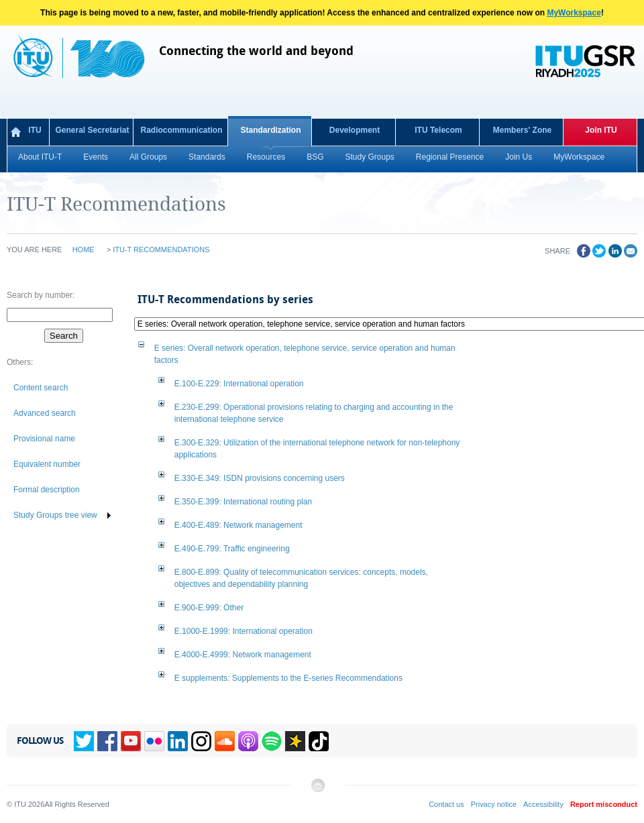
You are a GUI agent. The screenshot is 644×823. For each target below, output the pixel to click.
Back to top (317, 790)
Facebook (107, 741)
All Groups (148, 157)
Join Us (519, 157)
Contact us (446, 804)
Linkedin (178, 741)
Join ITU (601, 130)
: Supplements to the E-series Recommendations (288, 678)
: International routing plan (243, 502)
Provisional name (44, 439)
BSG (315, 157)
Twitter (84, 741)
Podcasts (248, 741)
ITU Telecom (438, 130)
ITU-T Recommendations (161, 250)
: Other (209, 608)
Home (84, 250)
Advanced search (45, 413)
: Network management (238, 525)
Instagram (201, 741)
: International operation (239, 384)
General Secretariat (92, 130)
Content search (41, 388)
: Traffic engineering (232, 549)
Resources (266, 157)
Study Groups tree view (55, 515)
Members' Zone (523, 130)
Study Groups (369, 157)
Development (355, 130)
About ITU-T (40, 157)
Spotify (272, 741)
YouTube (131, 741)
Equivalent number (47, 464)
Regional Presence (450, 157)
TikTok (319, 741)
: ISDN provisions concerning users (260, 478)
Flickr (154, 741)
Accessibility (543, 804)
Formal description (47, 490)
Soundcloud (225, 741)
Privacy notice (494, 804)
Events (96, 157)
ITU (35, 130)
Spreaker (295, 741)
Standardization (270, 130)
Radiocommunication (181, 130)
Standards (207, 157)
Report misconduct (604, 804)
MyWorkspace (574, 13)
